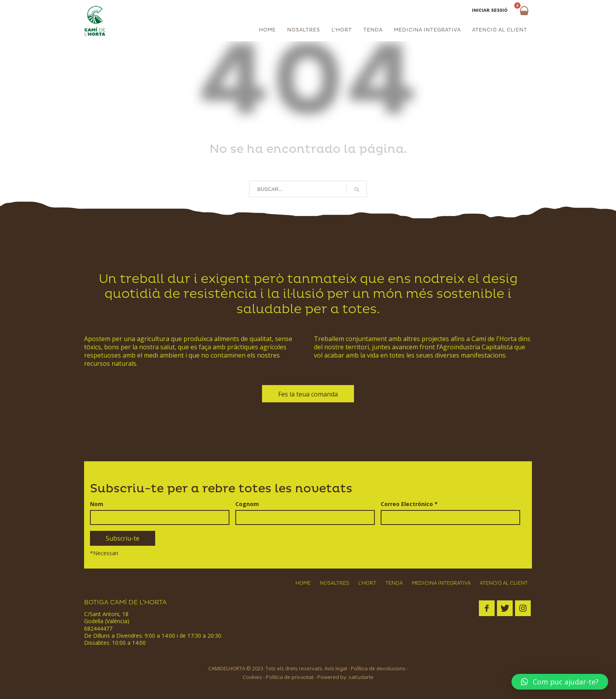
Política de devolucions (378, 668)
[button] (560, 682)
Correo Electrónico (409, 504)
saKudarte (361, 677)
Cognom (247, 504)
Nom (97, 504)
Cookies (252, 677)
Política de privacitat (290, 677)
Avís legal (336, 668)
